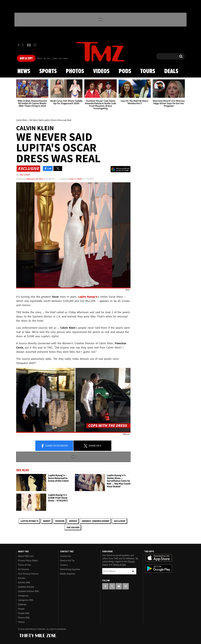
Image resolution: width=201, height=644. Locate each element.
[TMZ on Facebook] (19, 45)
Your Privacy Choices (28, 574)
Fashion (60, 521)
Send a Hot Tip (67, 561)
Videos (101, 71)
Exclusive (120, 521)
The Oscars (73, 527)
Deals (171, 71)
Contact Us (66, 556)
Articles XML (24, 583)
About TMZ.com (26, 556)
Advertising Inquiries (70, 569)
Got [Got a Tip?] (26, 59)
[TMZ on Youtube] (29, 45)
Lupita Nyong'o (29, 521)
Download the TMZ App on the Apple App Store (159, 558)
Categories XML (26, 600)
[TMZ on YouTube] (119, 586)
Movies (73, 521)
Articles (22, 578)
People (21, 609)
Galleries (22, 604)
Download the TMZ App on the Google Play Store (159, 569)
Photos (75, 71)
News (24, 71)
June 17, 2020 (75, 179)
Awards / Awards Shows (95, 521)
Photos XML (24, 618)
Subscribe (133, 571)
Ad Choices (23, 569)
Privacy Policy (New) (28, 561)
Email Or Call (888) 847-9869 (52, 59)
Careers (64, 565)
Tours (148, 71)
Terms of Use (24, 565)
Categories (23, 596)
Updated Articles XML (29, 591)
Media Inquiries (68, 574)
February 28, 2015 (35, 179)
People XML (24, 613)
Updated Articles (26, 587)
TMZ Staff (24, 175)
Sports (48, 71)
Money (47, 521)
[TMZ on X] (23, 45)
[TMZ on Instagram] (35, 45)
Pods (125, 71)
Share (54, 446)
